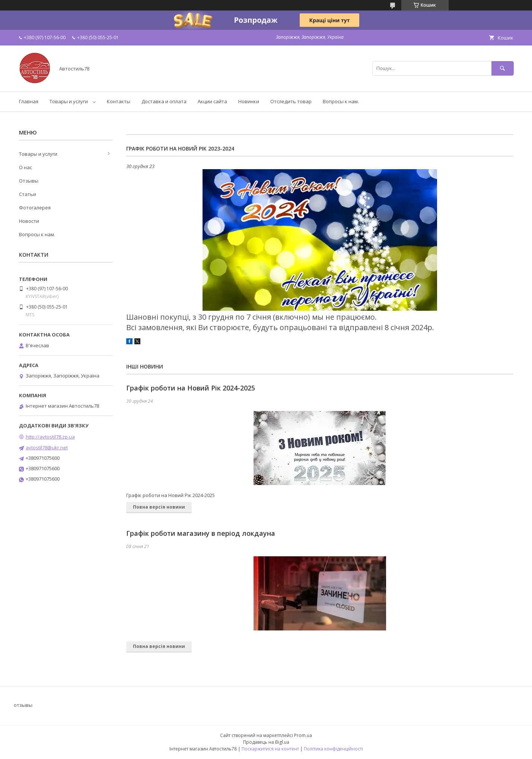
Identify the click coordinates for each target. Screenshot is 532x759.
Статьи (28, 194)
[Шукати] (503, 68)
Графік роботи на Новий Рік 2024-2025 (191, 388)
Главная (29, 101)
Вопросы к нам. (341, 101)
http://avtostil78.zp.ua (50, 437)
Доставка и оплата (164, 101)
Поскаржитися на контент (270, 749)
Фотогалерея (35, 208)
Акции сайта (212, 101)
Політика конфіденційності (333, 749)
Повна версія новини (159, 507)
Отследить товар (291, 101)
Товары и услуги (69, 101)
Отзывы (29, 181)
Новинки (249, 101)
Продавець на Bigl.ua (266, 742)
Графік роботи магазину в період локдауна (201, 533)
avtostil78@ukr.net (47, 448)
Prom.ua (303, 735)
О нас (26, 167)
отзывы (23, 705)
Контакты (119, 101)
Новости (29, 221)
